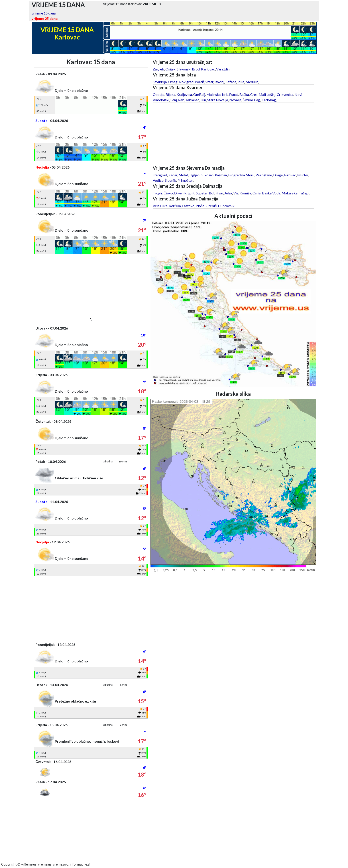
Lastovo (188, 206)
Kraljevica (184, 94)
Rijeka (170, 94)
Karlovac (208, 69)
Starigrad (160, 175)
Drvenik (180, 193)
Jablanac (192, 100)
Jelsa (228, 193)
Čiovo (168, 193)
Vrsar (209, 82)
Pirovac (290, 175)
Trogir (158, 193)
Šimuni (248, 100)
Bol (212, 193)
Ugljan (194, 175)
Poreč (199, 82)
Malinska (214, 94)
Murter (303, 175)
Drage (278, 175)
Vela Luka (160, 206)
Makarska (290, 193)
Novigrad (186, 82)
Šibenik (170, 180)
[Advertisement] (91, 285)
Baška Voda (271, 193)
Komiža (245, 193)
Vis (236, 193)
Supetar (202, 193)
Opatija (159, 94)
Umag (173, 82)
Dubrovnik (226, 206)
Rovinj (219, 82)
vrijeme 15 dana (44, 13)
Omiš (257, 193)
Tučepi (304, 193)
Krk (225, 94)
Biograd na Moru (241, 175)
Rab (181, 100)
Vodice (158, 180)
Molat (183, 175)
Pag (257, 100)
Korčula (175, 206)
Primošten (185, 180)
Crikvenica (285, 94)
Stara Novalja (218, 100)
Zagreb (158, 69)
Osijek (170, 69)
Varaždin (223, 69)
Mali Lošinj (267, 94)
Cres (254, 94)
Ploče (200, 206)
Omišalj (199, 94)
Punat (234, 94)
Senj (174, 100)
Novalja (235, 100)
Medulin (252, 82)
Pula (241, 82)
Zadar (173, 175)
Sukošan (207, 175)
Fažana (231, 82)
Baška (244, 94)
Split (191, 193)
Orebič (211, 206)
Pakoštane (264, 175)
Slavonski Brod (188, 69)
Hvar (219, 193)
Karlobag (269, 100)
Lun (203, 100)
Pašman (221, 175)
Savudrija (160, 82)
